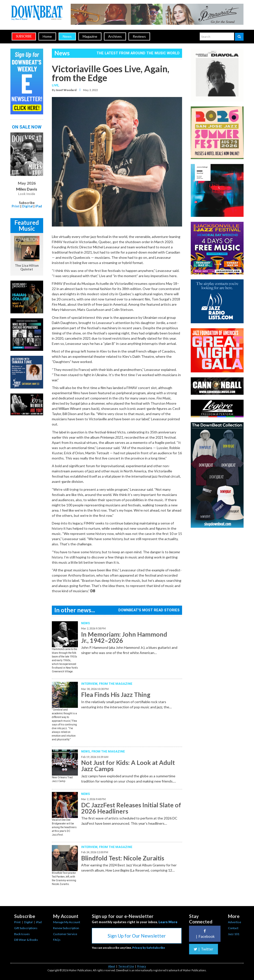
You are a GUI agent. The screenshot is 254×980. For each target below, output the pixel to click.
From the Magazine (116, 684)
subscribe (24, 36)
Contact (233, 928)
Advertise (235, 922)
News (67, 36)
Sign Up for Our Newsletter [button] (137, 936)
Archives (115, 36)
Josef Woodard (66, 90)
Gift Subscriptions (26, 928)
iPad (39, 206)
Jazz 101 (234, 934)
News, (86, 751)
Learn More (168, 922)
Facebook (205, 934)
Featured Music (27, 225)
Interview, (90, 684)
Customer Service (65, 934)
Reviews (139, 36)
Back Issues (22, 934)
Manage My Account (67, 922)
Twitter (204, 949)
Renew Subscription (66, 928)
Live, (56, 85)
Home (47, 36)
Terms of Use (126, 966)
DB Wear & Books (26, 940)
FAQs (57, 940)
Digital (27, 206)
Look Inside (27, 194)
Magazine (90, 36)
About (112, 966)
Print (16, 206)
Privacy (142, 966)
